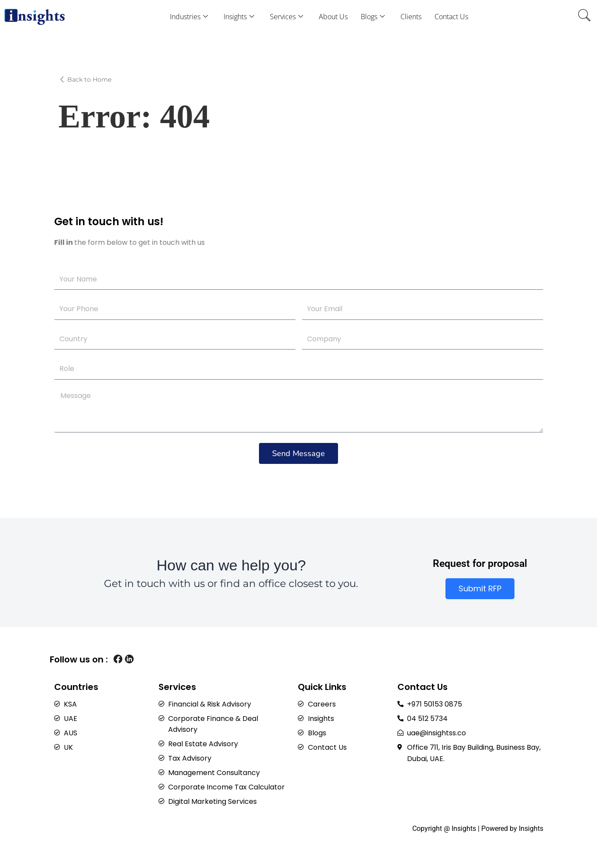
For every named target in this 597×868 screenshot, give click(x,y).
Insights (239, 17)
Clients (411, 17)
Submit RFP (480, 584)
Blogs (373, 17)
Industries (189, 17)
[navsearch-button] (584, 17)
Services (286, 17)
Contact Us (451, 17)
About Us (333, 17)
